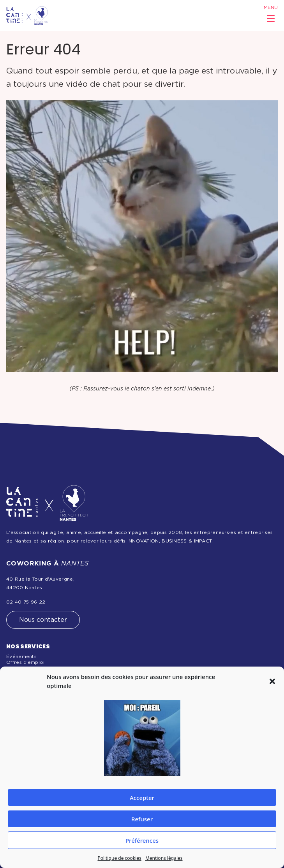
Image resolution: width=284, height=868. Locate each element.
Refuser (142, 819)
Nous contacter (43, 620)
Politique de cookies (119, 858)
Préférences (142, 840)
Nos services (28, 646)
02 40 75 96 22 (26, 602)
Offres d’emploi (26, 662)
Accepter (142, 798)
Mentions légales (164, 858)
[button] (272, 681)
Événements (21, 656)
